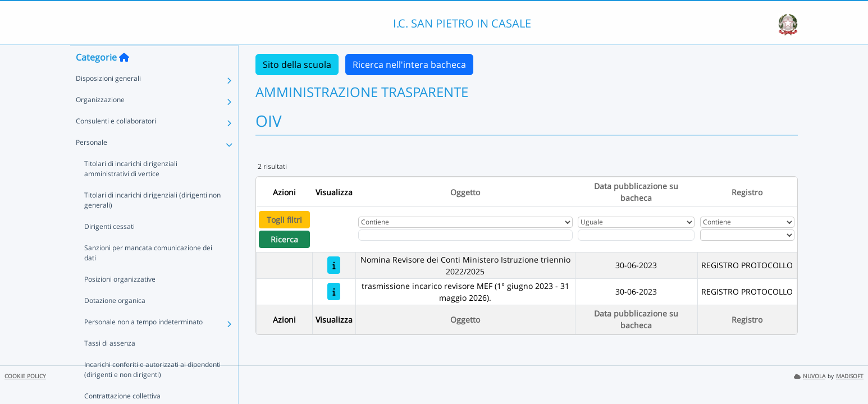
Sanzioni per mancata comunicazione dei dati (148, 275)
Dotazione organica (115, 322)
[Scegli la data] (636, 235)
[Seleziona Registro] (747, 235)
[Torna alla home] (124, 79)
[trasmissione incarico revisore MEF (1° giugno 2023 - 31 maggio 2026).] (334, 291)
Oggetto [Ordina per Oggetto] (465, 192)
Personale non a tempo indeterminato (143, 344)
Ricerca (284, 239)
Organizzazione (100, 121)
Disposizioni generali (108, 100)
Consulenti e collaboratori (116, 143)
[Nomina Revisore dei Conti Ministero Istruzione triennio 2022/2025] (334, 265)
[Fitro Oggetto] (465, 235)
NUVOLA (810, 376)
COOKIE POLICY (25, 376)
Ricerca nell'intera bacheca (409, 65)
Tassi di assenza (110, 365)
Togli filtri (284, 220)
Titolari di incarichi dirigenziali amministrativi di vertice (154, 190)
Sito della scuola (297, 65)
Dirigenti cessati (109, 248)
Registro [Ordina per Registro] (747, 192)
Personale (92, 164)
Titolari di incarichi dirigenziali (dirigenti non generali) (152, 222)
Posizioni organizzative (120, 301)
